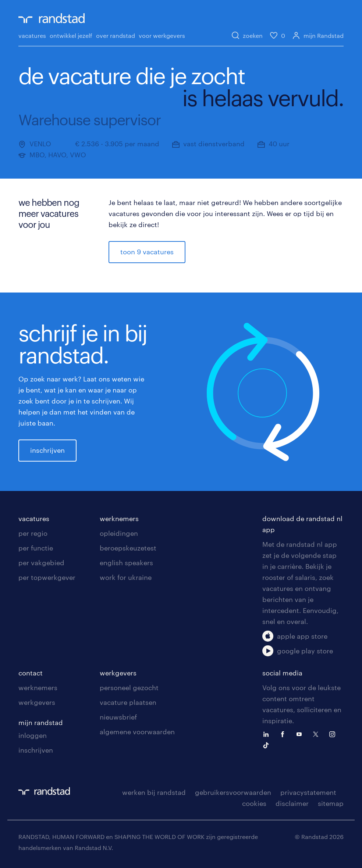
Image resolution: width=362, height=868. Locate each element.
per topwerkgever (47, 577)
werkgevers (37, 702)
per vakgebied (41, 563)
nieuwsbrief (118, 717)
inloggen (33, 735)
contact (31, 673)
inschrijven (47, 450)
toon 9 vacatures (147, 252)
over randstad (116, 35)
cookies (254, 803)
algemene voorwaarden (137, 732)
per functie (36, 548)
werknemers (119, 519)
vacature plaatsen (128, 702)
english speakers (126, 563)
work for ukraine (126, 577)
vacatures (32, 35)
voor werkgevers (162, 35)
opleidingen (119, 533)
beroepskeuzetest (128, 548)
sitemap (331, 803)
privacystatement (308, 792)
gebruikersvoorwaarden (233, 792)
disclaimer (292, 803)
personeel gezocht (129, 688)
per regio (33, 533)
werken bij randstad (154, 792)
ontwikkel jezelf (71, 35)
